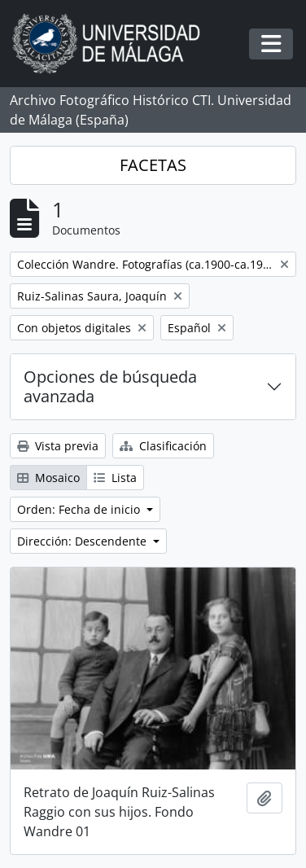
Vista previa (58, 446)
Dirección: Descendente (83, 541)
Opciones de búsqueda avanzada (110, 386)
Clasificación (163, 446)
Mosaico (48, 478)
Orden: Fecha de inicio (80, 509)
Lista (115, 478)
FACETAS (153, 165)
